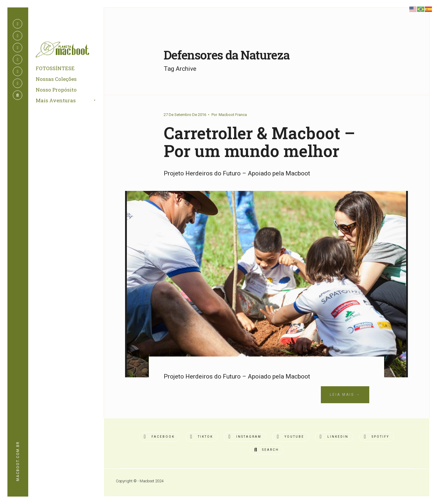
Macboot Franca (233, 115)
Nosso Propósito (56, 90)
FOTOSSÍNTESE (55, 68)
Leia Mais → (345, 395)
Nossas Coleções (56, 79)
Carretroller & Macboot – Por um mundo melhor (259, 142)
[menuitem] (73, 101)
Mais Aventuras (56, 100)
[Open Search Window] (18, 95)
